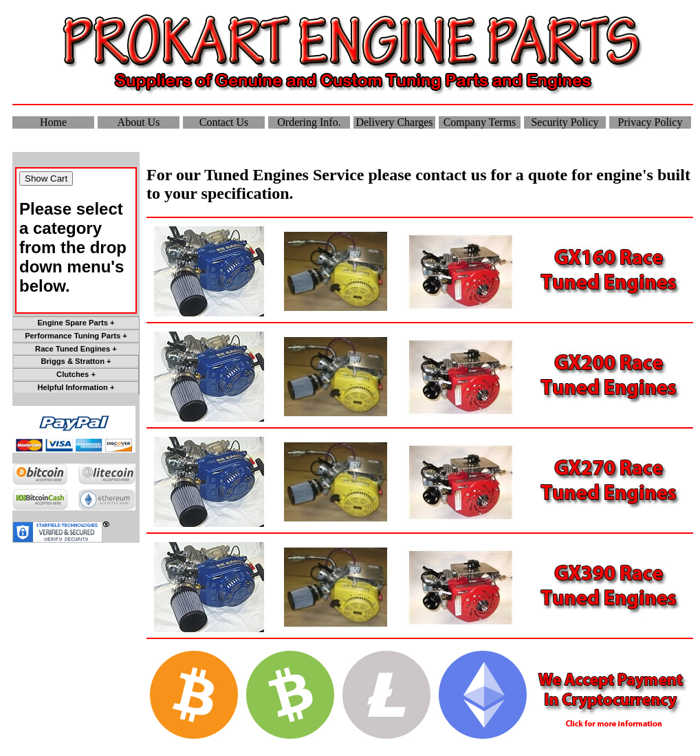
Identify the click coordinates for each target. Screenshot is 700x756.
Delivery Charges (394, 122)
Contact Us (224, 122)
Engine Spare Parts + (76, 323)
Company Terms (480, 122)
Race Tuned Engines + (76, 349)
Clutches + (76, 374)
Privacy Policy (650, 122)
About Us (139, 122)
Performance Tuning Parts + (76, 336)
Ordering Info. (309, 122)
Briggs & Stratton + (76, 361)
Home (53, 122)
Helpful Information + (76, 387)
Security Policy (565, 122)
